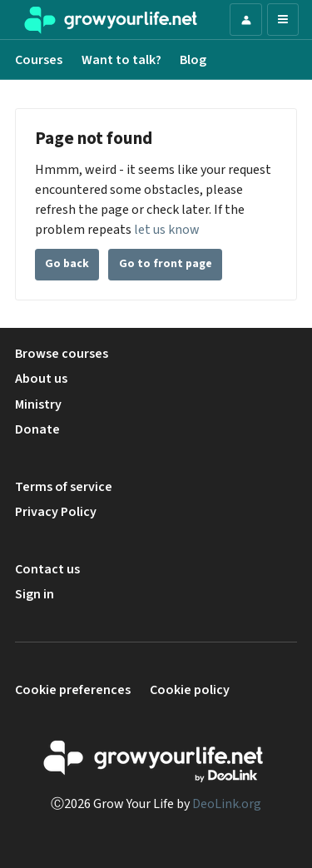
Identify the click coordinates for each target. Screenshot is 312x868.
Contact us (47, 569)
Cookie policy (190, 690)
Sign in (35, 594)
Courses (39, 60)
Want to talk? (121, 60)
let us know (167, 230)
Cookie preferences (73, 690)
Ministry (38, 404)
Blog (193, 60)
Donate (37, 429)
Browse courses (62, 354)
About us (41, 379)
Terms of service (64, 487)
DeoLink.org (227, 804)
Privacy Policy (56, 512)
